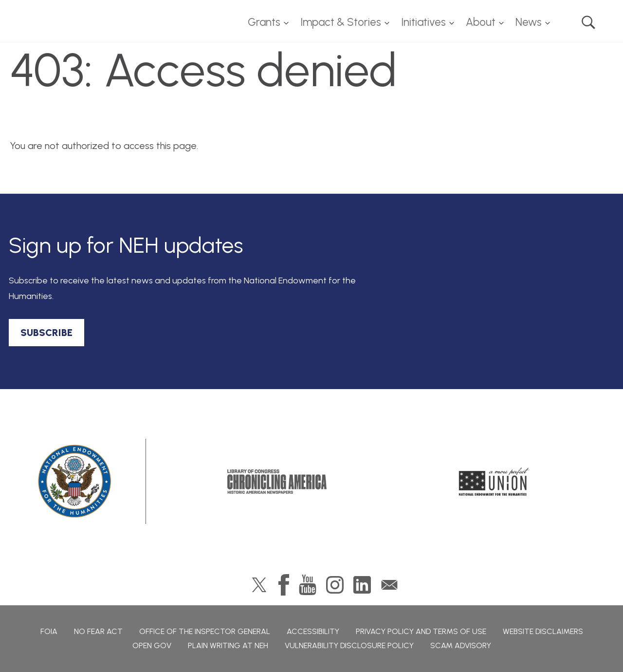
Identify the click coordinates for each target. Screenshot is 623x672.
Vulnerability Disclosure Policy (349, 645)
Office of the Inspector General (205, 631)
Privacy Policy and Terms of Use (421, 631)
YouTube (308, 585)
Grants (264, 22)
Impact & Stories (341, 22)
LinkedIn (362, 585)
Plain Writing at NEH (228, 645)
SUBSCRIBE (46, 333)
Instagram (335, 585)
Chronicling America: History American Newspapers (277, 482)
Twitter (259, 585)
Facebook (284, 585)
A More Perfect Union (494, 482)
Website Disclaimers (543, 631)
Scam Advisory (461, 645)
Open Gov (152, 645)
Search (588, 22)
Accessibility (313, 631)
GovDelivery (389, 585)
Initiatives (423, 22)
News (529, 22)
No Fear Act (98, 631)
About (481, 22)
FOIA (49, 631)
